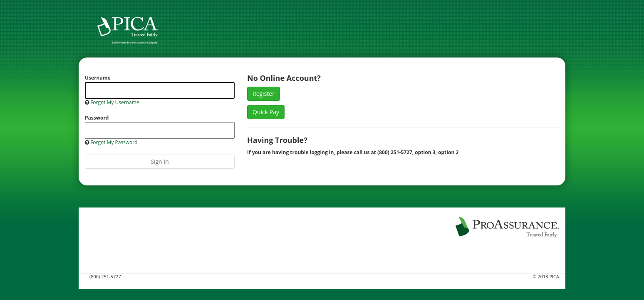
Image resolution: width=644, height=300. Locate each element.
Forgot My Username (115, 102)
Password (97, 118)
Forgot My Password (114, 142)
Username (98, 78)
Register (264, 94)
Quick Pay (266, 112)
